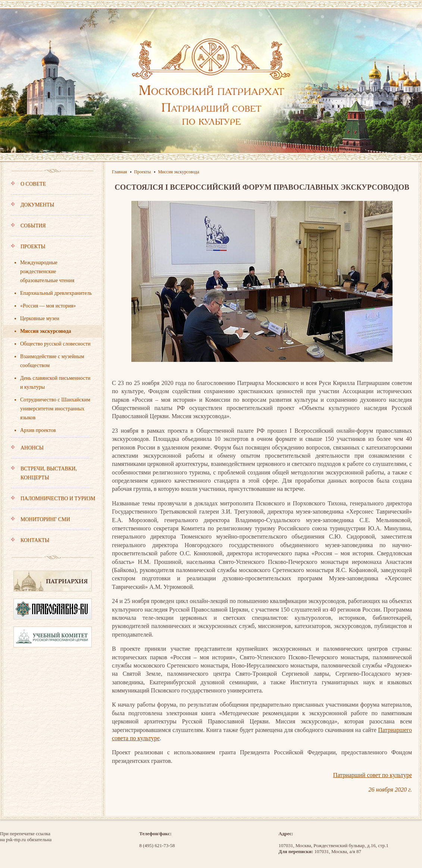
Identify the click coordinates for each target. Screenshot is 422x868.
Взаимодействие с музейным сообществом (52, 361)
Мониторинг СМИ (52, 523)
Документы (52, 208)
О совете (52, 187)
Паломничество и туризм (53, 502)
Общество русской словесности (55, 344)
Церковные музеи (40, 318)
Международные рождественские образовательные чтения (47, 272)
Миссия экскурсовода (46, 331)
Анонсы (52, 451)
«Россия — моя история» (48, 306)
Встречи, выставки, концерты (52, 477)
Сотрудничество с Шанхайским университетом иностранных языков (55, 409)
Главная (119, 172)
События (52, 229)
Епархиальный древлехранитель (56, 293)
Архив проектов (38, 430)
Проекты (52, 250)
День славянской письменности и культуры (55, 383)
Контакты (30, 540)
